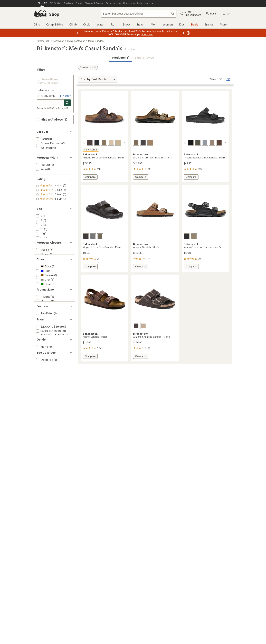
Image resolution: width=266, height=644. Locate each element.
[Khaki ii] (194, 143)
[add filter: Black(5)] (43, 281)
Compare (90, 177)
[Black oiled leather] (187, 236)
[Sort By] (98, 79)
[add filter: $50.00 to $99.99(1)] (49, 363)
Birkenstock (43, 41)
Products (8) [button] (121, 58)
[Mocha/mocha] (136, 326)
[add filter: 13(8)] (39, 242)
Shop (54, 14)
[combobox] (139, 14)
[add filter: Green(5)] (44, 298)
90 (228, 79)
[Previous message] (78, 33)
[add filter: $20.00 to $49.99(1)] (49, 358)
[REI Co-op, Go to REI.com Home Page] (40, 14)
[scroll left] (84, 143)
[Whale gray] (93, 236)
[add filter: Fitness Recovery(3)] (49, 143)
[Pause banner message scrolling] (188, 33)
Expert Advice (144, 58)
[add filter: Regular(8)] (43, 165)
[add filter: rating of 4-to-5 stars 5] (51, 186)
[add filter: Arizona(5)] (43, 320)
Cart (227, 14)
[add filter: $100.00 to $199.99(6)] (50, 367)
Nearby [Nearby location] (64, 96)
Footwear (58, 41)
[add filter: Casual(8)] (42, 139)
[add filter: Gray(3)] (43, 294)
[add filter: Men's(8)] (42, 384)
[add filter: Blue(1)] (43, 285)
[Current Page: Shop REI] (42, 3)
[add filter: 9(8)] (39, 225)
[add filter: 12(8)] (39, 238)
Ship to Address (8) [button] (52, 120)
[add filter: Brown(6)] (44, 290)
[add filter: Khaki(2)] (43, 303)
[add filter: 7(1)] (39, 216)
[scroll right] (124, 143)
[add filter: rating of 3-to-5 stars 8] (51, 190)
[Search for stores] (67, 103)
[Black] (97, 143)
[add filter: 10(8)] (39, 229)
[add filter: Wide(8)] (41, 169)
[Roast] (215, 143)
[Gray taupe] (208, 143)
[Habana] (90, 143)
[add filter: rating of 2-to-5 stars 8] (51, 195)
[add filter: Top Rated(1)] (44, 341)
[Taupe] (111, 143)
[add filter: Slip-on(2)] (42, 264)
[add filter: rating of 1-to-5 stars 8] (51, 199)
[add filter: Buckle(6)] (42, 259)
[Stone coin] (201, 143)
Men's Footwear (76, 41)
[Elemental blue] (222, 143)
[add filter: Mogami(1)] (43, 324)
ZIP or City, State (46, 96)
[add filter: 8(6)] (39, 220)
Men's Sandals (96, 41)
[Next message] (184, 33)
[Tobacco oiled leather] (118, 143)
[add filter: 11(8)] (39, 234)
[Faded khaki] (104, 143)
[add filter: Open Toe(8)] (44, 401)
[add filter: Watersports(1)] (46, 148)
